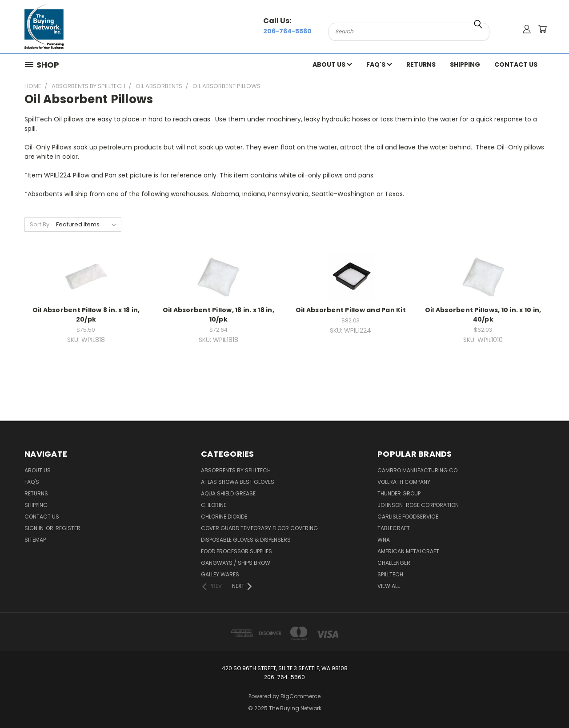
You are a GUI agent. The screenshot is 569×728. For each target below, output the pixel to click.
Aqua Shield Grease (228, 493)
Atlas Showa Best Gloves (238, 482)
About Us (332, 64)
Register (68, 528)
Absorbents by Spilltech (236, 470)
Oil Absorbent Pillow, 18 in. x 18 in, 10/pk (218, 315)
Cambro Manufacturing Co (417, 470)
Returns (421, 64)
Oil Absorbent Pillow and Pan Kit (351, 310)
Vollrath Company (404, 482)
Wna (384, 540)
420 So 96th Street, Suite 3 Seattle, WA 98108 (285, 668)
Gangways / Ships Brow (236, 563)
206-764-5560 (287, 31)
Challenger (394, 563)
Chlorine (214, 505)
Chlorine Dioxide (224, 517)
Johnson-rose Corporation (418, 505)
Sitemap (35, 540)
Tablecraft (394, 528)
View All (389, 586)
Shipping (465, 64)
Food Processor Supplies (236, 551)
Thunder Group (399, 493)
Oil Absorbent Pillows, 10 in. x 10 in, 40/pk (483, 315)
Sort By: (40, 224)
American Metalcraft (408, 551)
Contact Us (516, 64)
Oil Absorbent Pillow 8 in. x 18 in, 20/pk (86, 315)
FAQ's (379, 64)
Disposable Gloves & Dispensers (246, 540)
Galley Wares (220, 574)
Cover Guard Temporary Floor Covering (259, 528)
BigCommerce (301, 696)
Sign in (35, 528)
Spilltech (390, 574)
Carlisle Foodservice (408, 517)
